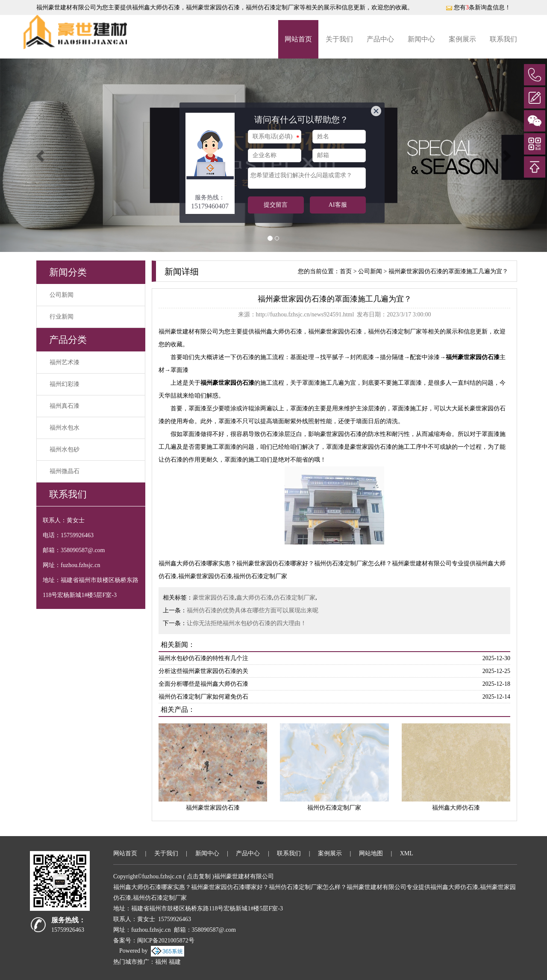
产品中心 (380, 39)
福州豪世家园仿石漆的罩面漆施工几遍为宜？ (448, 271)
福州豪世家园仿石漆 (213, 808)
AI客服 (338, 205)
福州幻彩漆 (65, 384)
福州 (161, 962)
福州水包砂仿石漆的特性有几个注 (203, 658)
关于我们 (339, 39)
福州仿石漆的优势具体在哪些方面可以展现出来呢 (253, 610)
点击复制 (199, 876)
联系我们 (503, 39)
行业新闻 (62, 317)
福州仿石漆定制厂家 (334, 808)
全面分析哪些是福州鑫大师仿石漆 (203, 684)
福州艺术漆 (65, 362)
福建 (175, 962)
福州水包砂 (65, 449)
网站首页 (298, 39)
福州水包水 (65, 428)
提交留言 (276, 205)
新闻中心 (421, 39)
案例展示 (462, 39)
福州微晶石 (65, 471)
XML (407, 853)
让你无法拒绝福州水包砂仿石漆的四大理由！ (247, 623)
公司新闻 (62, 295)
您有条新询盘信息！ (478, 7)
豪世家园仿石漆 (214, 598)
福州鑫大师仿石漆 (156, 7)
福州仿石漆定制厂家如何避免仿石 (203, 697)
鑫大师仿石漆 (254, 598)
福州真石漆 (65, 406)
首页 (346, 271)
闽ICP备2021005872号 (166, 941)
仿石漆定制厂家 (294, 598)
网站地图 (371, 853)
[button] (41, 155)
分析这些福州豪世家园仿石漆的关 (203, 671)
